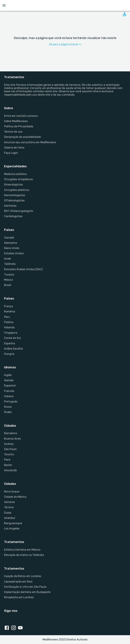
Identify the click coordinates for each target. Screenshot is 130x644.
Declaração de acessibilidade (22, 137)
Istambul (10, 518)
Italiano (9, 396)
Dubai (8, 513)
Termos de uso (13, 132)
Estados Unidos (14, 253)
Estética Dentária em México (22, 550)
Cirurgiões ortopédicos (18, 179)
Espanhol (10, 386)
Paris (7, 460)
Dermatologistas (15, 195)
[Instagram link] (14, 628)
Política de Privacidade (19, 126)
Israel (7, 259)
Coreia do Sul (12, 338)
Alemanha (10, 243)
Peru (7, 317)
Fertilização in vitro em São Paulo (25, 587)
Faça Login (11, 153)
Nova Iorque (12, 492)
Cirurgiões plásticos (17, 190)
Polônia (9, 322)
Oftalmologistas (14, 200)
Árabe (8, 412)
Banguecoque (13, 523)
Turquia (9, 275)
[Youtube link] (21, 628)
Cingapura (11, 333)
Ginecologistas (13, 185)
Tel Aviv (9, 507)
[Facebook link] (7, 628)
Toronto (9, 454)
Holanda (9, 327)
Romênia (10, 311)
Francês (9, 391)
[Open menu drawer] (4, 5)
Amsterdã (10, 470)
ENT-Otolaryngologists (19, 211)
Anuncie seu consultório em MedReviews (30, 142)
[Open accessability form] (124, 14)
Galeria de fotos (14, 148)
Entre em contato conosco (21, 116)
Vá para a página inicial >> (65, 44)
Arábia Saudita (13, 349)
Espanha (9, 343)
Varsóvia (9, 502)
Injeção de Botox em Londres (23, 576)
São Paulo (10, 449)
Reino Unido (12, 248)
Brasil (8, 285)
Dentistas (10, 206)
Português (11, 402)
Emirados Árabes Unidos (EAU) (23, 269)
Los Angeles (12, 528)
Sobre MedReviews (16, 121)
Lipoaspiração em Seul (18, 582)
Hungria (9, 354)
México (8, 280)
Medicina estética (15, 174)
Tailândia (10, 264)
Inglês (8, 375)
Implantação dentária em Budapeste (27, 592)
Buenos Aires (12, 439)
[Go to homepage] (65, 5)
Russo (8, 407)
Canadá (9, 238)
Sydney (9, 444)
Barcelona (10, 433)
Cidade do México (15, 497)
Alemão (9, 380)
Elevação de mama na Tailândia (24, 555)
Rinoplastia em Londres (19, 597)
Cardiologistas (13, 216)
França (8, 306)
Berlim (8, 465)
